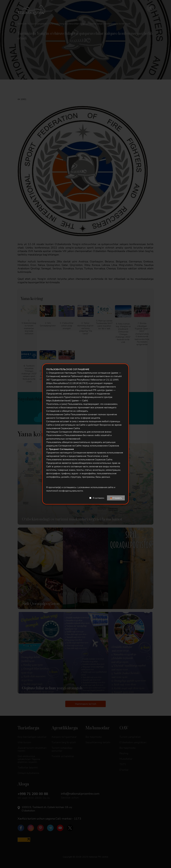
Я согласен (98, 498)
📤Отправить (116, 498)
